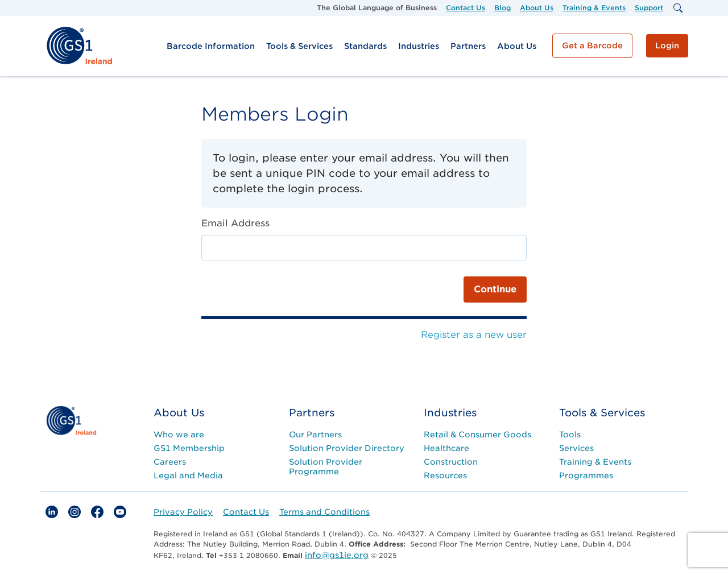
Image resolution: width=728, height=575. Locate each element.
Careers (170, 462)
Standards (365, 46)
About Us (537, 8)
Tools (570, 435)
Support (649, 8)
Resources (445, 475)
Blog (502, 8)
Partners (468, 46)
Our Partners (315, 435)
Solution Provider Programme (326, 467)
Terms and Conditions (324, 512)
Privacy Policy (183, 512)
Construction (451, 462)
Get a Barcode (592, 45)
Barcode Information (211, 46)
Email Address (235, 223)
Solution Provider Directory (347, 448)
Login (667, 45)
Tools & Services (299, 46)
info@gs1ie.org (337, 555)
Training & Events (594, 8)
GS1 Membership (189, 448)
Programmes (586, 475)
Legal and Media (188, 475)
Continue (495, 289)
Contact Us (466, 8)
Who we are (179, 435)
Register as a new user (474, 335)
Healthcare (446, 448)
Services (576, 448)
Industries (419, 46)
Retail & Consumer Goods (477, 435)
